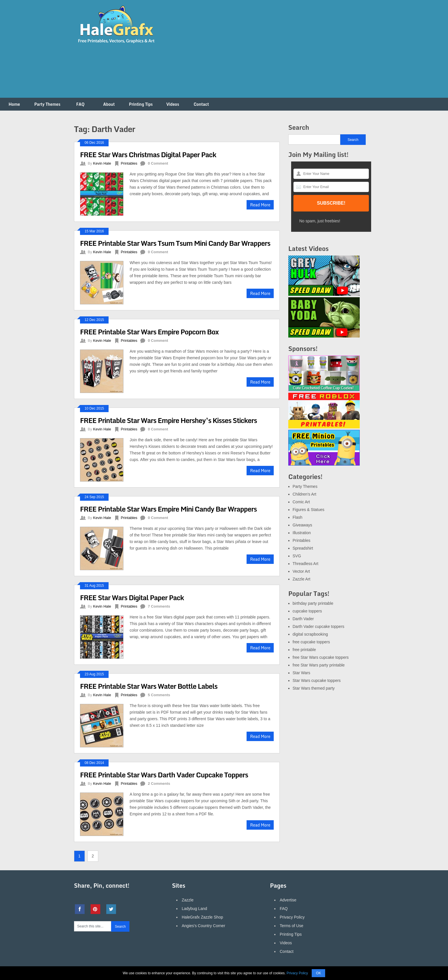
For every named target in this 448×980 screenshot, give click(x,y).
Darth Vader (303, 619)
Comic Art (301, 502)
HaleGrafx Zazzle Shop (202, 917)
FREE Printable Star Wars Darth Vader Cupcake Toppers (164, 775)
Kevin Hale (102, 163)
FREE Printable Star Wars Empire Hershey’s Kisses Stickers (168, 420)
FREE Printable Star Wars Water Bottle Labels (149, 686)
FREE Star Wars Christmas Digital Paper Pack (148, 154)
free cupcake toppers (311, 642)
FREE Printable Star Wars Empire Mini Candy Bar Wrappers (168, 509)
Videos (173, 104)
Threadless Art (305, 564)
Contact (201, 104)
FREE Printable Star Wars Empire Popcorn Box (149, 332)
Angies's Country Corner (203, 926)
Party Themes (47, 104)
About (109, 104)
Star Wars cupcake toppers (317, 680)
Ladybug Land (194, 909)
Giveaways (302, 525)
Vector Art (301, 571)
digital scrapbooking (310, 634)
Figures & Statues (308, 510)
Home (14, 104)
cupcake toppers (307, 611)
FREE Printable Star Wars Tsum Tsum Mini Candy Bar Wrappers (175, 243)
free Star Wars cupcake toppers (321, 657)
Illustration (302, 533)
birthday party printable (313, 603)
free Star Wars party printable (319, 665)
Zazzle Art (301, 579)
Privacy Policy (292, 917)
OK (318, 973)
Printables (129, 163)
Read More (260, 205)
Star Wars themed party (314, 688)
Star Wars (301, 673)
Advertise (288, 900)
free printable (304, 650)
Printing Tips (141, 104)
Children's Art (304, 494)
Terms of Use (291, 926)
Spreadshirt (303, 548)
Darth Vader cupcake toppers (318, 626)
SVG (297, 556)
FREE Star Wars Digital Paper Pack (132, 597)
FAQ (80, 104)
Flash (297, 517)
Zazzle (188, 900)
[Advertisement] (270, 52)
